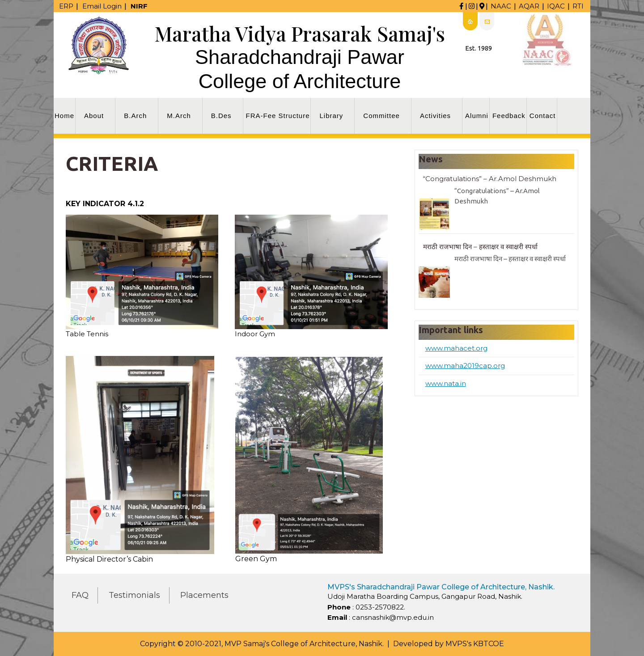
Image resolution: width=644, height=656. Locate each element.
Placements (204, 595)
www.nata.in (446, 383)
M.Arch (179, 116)
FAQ (80, 595)
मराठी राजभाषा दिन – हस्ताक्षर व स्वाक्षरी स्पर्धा (480, 247)
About (94, 116)
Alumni (477, 116)
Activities (435, 116)
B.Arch (135, 116)
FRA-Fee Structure (278, 116)
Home (64, 116)
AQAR (529, 6)
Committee (381, 116)
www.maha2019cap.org (465, 366)
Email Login (102, 6)
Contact (543, 116)
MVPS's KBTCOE (475, 644)
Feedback (509, 116)
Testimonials (134, 595)
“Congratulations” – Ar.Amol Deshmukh (490, 179)
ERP (66, 6)
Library (331, 116)
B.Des (221, 116)
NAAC (501, 6)
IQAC (556, 6)
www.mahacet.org (456, 348)
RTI (578, 6)
